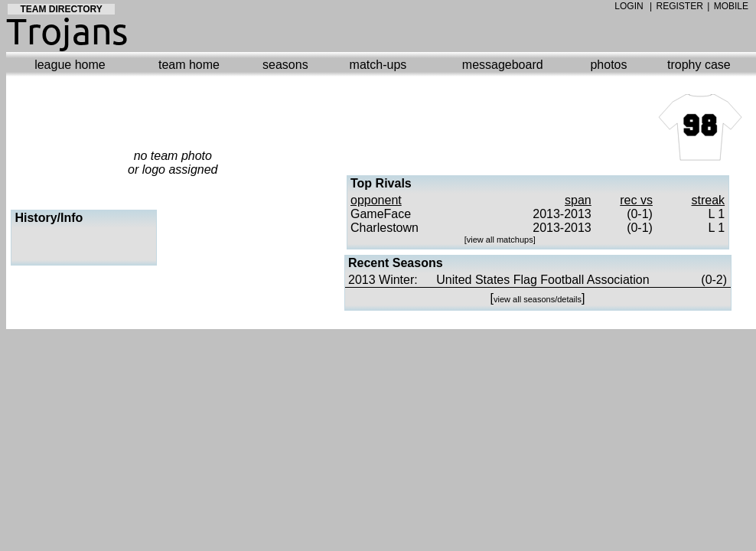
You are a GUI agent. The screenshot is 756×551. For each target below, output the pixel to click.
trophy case (699, 65)
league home (70, 65)
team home (189, 65)
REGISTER (680, 6)
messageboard (503, 65)
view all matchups (500, 240)
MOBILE (731, 6)
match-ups (378, 65)
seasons (285, 65)
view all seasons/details (538, 299)
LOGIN (629, 6)
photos (608, 65)
